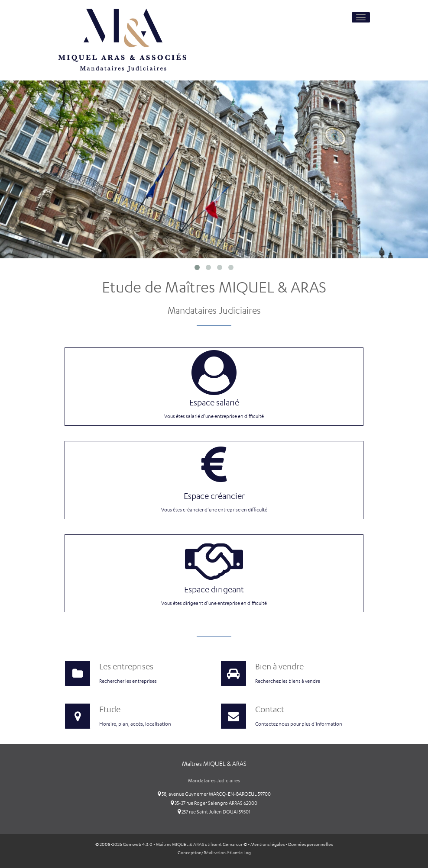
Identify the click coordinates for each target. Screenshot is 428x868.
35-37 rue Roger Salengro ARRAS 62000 (214, 803)
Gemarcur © (235, 844)
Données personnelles (310, 844)
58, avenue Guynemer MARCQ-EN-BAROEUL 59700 (214, 794)
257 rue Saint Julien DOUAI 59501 (214, 812)
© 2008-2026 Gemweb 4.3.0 (124, 844)
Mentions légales (267, 844)
